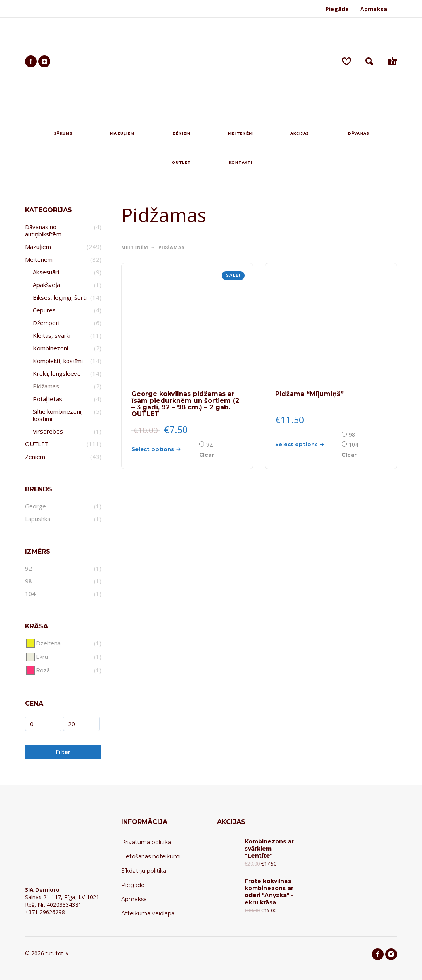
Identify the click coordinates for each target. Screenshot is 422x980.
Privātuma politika (146, 842)
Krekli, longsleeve (57, 373)
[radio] (207, 444)
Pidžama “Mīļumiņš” (309, 394)
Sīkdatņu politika (144, 871)
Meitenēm (39, 259)
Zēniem (35, 457)
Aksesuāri (46, 272)
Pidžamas (46, 386)
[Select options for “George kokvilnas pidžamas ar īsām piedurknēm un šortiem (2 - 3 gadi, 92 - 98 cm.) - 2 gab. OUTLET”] (165, 449)
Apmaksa (374, 9)
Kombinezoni (50, 348)
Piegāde (337, 9)
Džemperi (46, 323)
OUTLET (37, 444)
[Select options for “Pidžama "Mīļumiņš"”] (308, 444)
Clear (207, 455)
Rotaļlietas (48, 399)
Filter (63, 752)
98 (352, 435)
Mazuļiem (38, 247)
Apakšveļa (47, 285)
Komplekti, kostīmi (58, 361)
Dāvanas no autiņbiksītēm (43, 230)
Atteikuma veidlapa (148, 913)
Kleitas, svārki (52, 335)
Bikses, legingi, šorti (60, 297)
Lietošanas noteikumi (151, 856)
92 (209, 444)
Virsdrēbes (48, 431)
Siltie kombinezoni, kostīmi (58, 415)
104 (354, 444)
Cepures (44, 310)
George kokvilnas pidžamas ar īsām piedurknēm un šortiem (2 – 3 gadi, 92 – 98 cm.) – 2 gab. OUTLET (185, 404)
